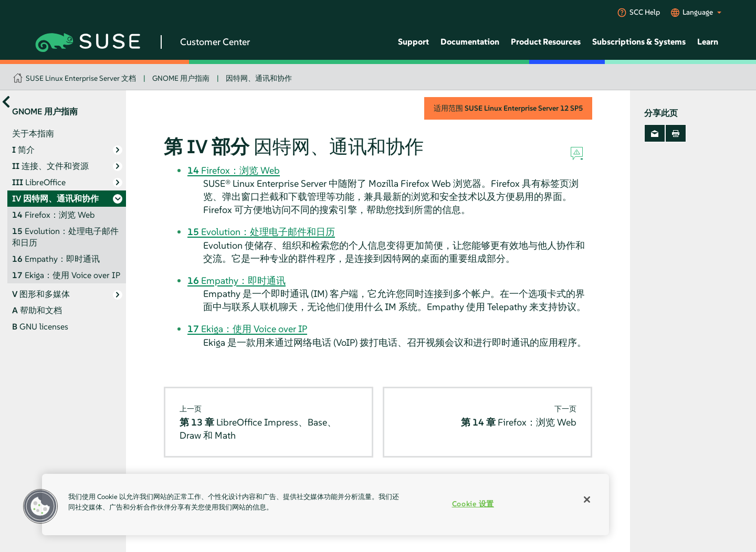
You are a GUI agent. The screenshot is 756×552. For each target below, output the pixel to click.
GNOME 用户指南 (181, 78)
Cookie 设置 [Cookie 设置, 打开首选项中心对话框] (473, 504)
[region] (325, 505)
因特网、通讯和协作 (259, 78)
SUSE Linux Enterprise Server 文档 (81, 78)
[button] (40, 506)
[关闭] (587, 500)
